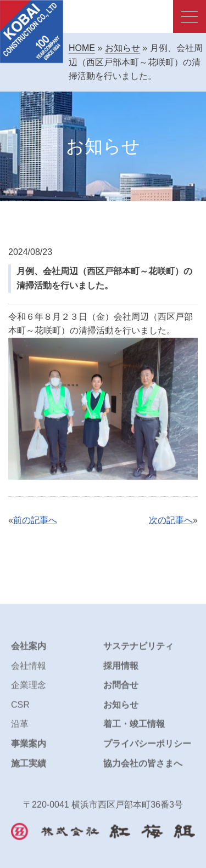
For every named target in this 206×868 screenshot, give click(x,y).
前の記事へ (35, 520)
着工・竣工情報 (134, 730)
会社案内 (29, 652)
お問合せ (121, 691)
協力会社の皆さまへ (143, 768)
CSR (20, 710)
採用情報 (121, 671)
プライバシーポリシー (147, 749)
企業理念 (29, 691)
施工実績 (29, 768)
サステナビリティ (138, 652)
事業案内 (29, 749)
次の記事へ (171, 520)
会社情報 (29, 671)
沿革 (20, 730)
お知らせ (123, 48)
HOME (82, 48)
